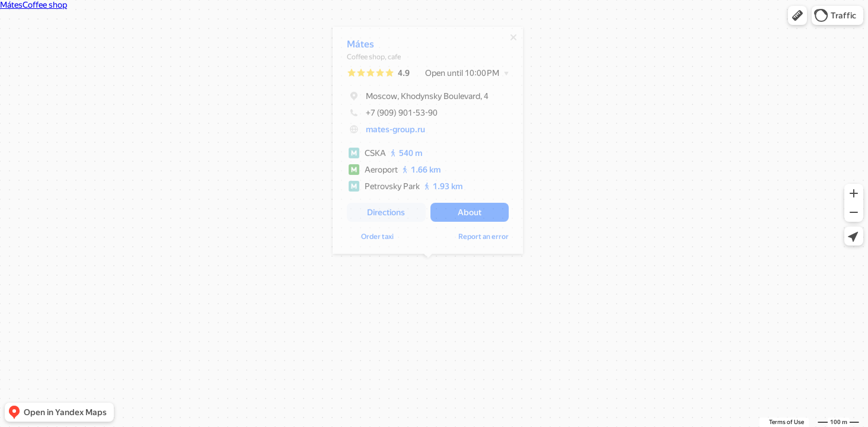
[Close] (513, 40)
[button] (797, 15)
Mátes (360, 47)
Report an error (484, 240)
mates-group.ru (395, 132)
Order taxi (377, 240)
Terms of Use (786, 422)
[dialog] (428, 143)
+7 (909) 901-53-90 (392, 116)
